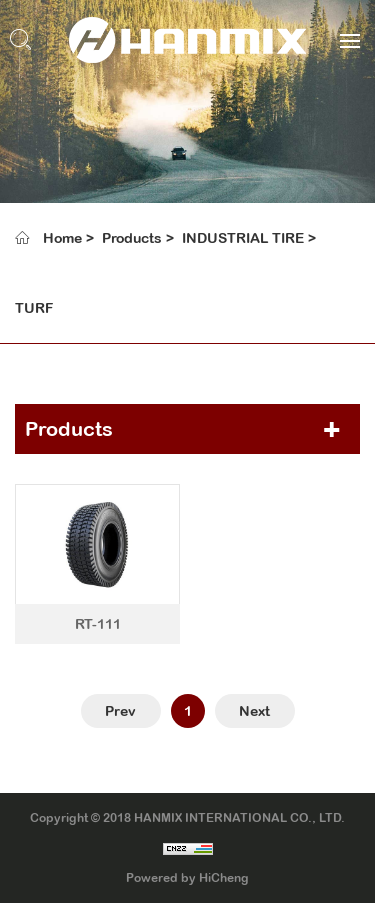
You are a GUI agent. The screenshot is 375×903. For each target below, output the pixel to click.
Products (132, 238)
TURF (34, 308)
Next (254, 711)
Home (62, 238)
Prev (120, 711)
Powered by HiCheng (187, 878)
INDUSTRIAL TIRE (243, 238)
